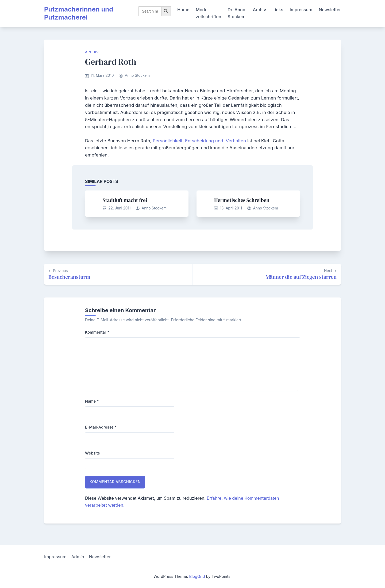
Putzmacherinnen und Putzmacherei (79, 13)
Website (93, 453)
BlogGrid (197, 576)
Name (92, 401)
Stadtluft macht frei (125, 200)
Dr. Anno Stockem (236, 13)
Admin (78, 557)
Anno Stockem (137, 75)
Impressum (301, 10)
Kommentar (97, 332)
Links (278, 10)
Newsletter (330, 10)
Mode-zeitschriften (208, 13)
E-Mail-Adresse (101, 427)
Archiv (259, 10)
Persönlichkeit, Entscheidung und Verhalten (199, 141)
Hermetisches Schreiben (242, 200)
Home (183, 10)
